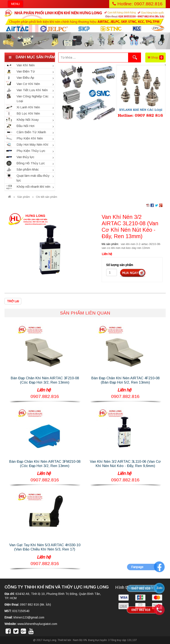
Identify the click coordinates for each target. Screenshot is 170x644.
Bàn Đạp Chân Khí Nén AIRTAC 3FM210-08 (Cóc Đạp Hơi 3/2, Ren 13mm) (45, 464)
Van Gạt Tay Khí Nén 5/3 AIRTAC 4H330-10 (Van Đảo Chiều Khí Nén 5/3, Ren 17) (45, 547)
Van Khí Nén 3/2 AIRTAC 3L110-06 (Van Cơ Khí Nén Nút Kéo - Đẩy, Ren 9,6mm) (125, 464)
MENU (17, 4)
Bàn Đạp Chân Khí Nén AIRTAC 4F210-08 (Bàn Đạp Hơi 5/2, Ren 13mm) (125, 380)
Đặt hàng (133, 273)
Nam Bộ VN (80, 640)
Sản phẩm (24, 197)
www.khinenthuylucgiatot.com (37, 624)
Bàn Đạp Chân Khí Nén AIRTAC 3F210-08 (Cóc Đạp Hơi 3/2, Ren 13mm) (45, 380)
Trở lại (13, 301)
